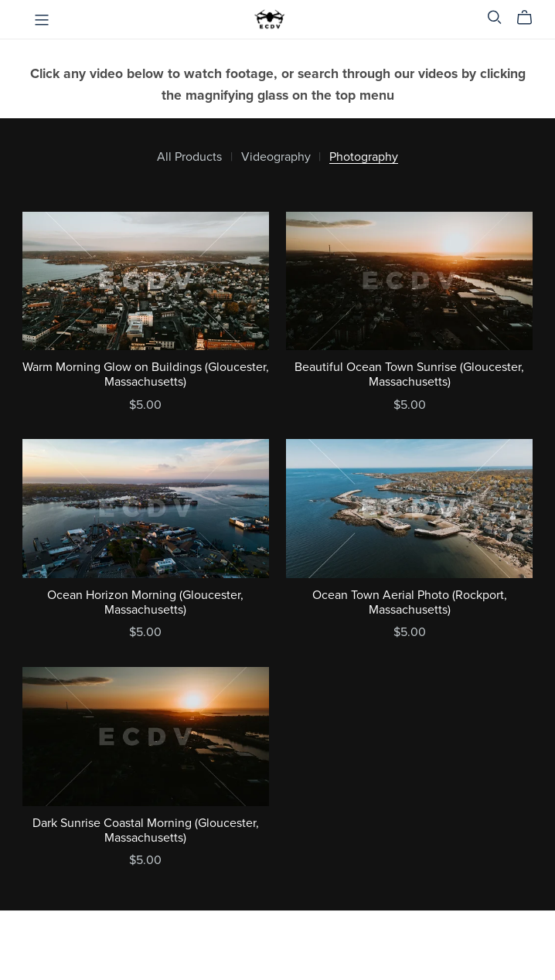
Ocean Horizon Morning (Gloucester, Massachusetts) (145, 602)
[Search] (495, 17)
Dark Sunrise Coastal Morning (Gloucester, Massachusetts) (146, 830)
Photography (364, 157)
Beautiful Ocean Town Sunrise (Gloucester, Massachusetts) (409, 374)
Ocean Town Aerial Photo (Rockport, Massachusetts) (410, 602)
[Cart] (531, 18)
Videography (276, 157)
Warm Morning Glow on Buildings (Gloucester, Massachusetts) (146, 374)
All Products (189, 157)
